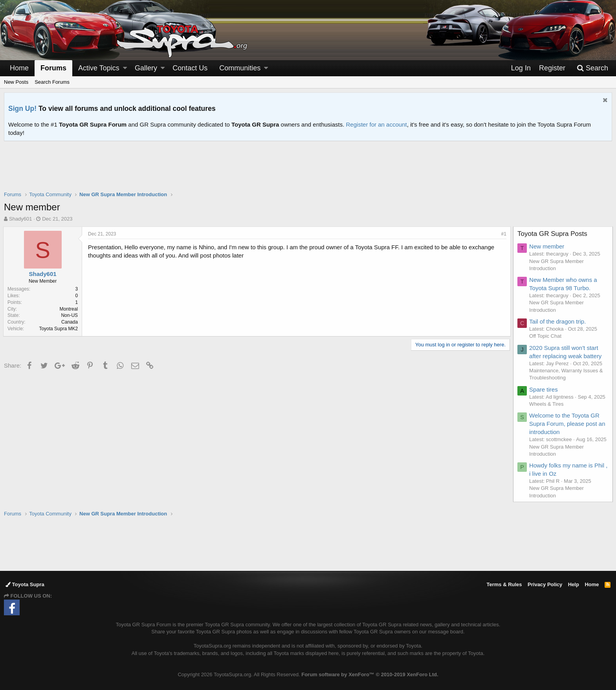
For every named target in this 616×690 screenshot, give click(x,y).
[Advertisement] (308, 171)
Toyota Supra (25, 584)
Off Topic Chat (546, 336)
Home (19, 68)
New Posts (16, 82)
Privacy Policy (545, 584)
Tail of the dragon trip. (558, 321)
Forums (53, 68)
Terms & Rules (504, 584)
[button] (125, 68)
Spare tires (544, 389)
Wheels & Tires (547, 404)
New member (547, 246)
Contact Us (190, 68)
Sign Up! (22, 109)
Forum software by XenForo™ (370, 674)
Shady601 (21, 219)
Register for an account (377, 124)
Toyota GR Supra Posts (553, 234)
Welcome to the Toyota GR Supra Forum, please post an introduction (568, 424)
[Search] (592, 68)
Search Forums (52, 82)
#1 (503, 234)
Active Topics (99, 68)
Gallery (146, 68)
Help (574, 584)
